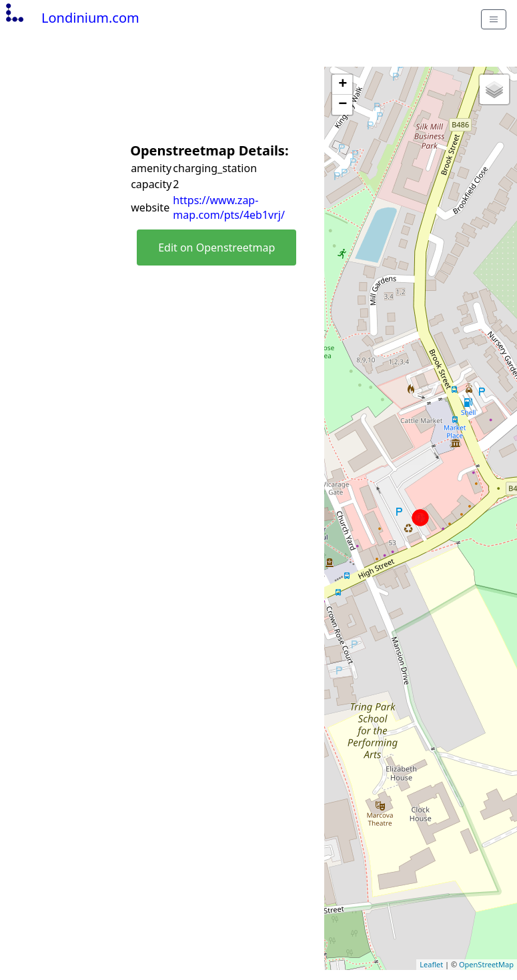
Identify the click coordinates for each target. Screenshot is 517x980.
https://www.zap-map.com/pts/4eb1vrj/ (229, 207)
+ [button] (343, 85)
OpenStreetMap (486, 964)
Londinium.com (71, 18)
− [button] (343, 105)
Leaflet (431, 964)
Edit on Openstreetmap (216, 248)
